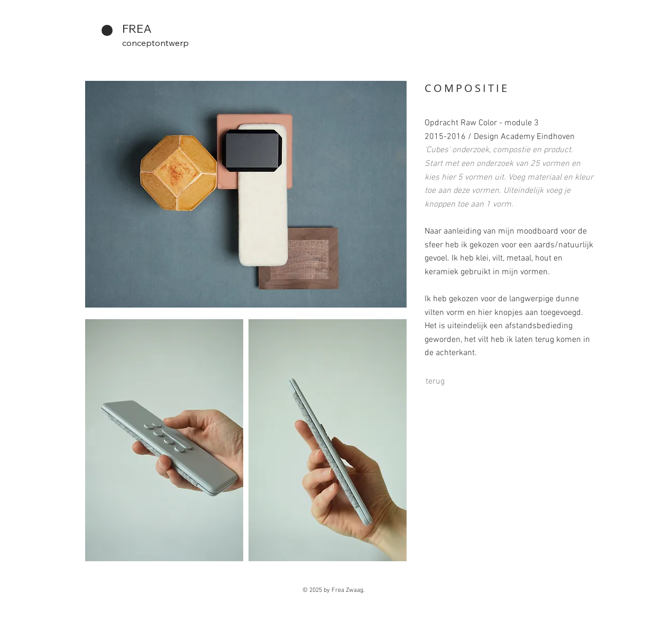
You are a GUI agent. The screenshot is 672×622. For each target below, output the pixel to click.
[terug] (435, 382)
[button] (164, 440)
